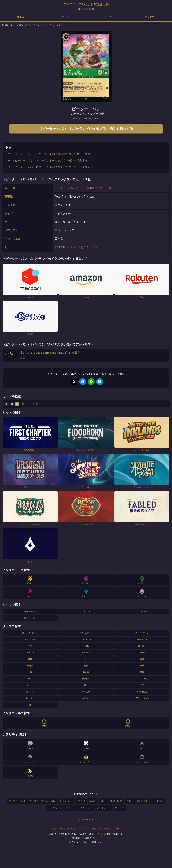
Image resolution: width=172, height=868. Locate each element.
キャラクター (30, 611)
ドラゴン (86, 646)
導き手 (30, 666)
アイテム (86, 611)
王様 (30, 672)
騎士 (86, 685)
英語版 (93, 801)
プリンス (30, 653)
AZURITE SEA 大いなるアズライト (76, 247)
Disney (101, 834)
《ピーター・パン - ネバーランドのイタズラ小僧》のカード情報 (51, 154)
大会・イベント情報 (137, 801)
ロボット (86, 698)
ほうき (142, 653)
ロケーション (30, 618)
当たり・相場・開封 (111, 801)
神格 (142, 672)
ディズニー (151, 17)
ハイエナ (86, 692)
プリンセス (86, 653)
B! (100, 382)
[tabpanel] (86, 66)
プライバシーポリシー (59, 829)
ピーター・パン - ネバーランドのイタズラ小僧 (83, 188)
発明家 (86, 672)
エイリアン (86, 639)
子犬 (142, 685)
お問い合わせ (104, 829)
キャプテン (142, 639)
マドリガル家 (142, 692)
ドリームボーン (86, 633)
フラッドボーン (142, 633)
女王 (86, 659)
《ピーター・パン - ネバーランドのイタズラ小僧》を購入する (86, 129)
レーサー (30, 698)
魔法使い (86, 679)
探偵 (86, 666)
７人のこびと (142, 679)
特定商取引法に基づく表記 (84, 829)
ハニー (30, 685)
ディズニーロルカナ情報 (42, 801)
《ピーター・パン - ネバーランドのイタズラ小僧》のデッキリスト (52, 167)
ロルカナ (22, 17)
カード (108, 17)
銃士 (30, 679)
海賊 (142, 666)
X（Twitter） (117, 829)
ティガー (30, 646)
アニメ (82, 801)
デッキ (65, 17)
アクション (142, 611)
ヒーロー (142, 646)
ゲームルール (55, 808)
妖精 (142, 659)
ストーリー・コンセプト (79, 808)
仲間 (30, 659)
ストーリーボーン (30, 633)
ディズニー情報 (17, 801)
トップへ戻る (86, 820)
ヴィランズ (30, 639)
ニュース (120, 808)
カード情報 (158, 801)
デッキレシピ (104, 808)
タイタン (30, 692)
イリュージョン (142, 698)
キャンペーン (67, 801)
